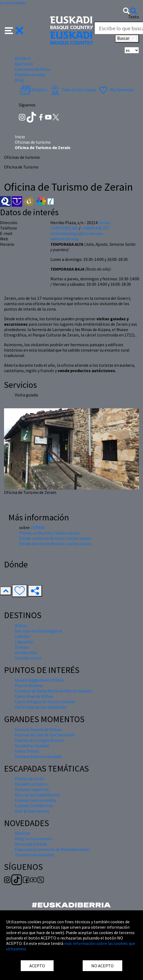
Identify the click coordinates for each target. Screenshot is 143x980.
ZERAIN (38, 527)
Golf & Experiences (32, 811)
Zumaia (22, 647)
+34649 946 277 (95, 228)
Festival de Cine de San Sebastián (45, 735)
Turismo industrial (32, 789)
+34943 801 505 (64, 228)
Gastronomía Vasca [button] (33, 69)
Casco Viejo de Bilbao (34, 696)
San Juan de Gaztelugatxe (39, 631)
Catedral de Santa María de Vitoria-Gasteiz (54, 691)
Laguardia (24, 642)
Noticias (22, 833)
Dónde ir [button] (22, 58)
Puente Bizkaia (29, 685)
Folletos (34, 90)
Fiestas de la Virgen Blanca (39, 740)
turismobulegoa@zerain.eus (76, 233)
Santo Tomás (27, 751)
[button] (14, 30)
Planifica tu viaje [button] (30, 75)
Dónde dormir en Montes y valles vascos (55, 544)
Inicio (20, 137)
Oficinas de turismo (33, 142)
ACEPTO (37, 966)
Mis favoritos (116, 90)
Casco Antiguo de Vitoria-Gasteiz (45, 702)
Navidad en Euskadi (32, 746)
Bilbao (21, 625)
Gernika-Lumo (28, 658)
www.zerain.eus (64, 239)
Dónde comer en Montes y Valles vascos (55, 538)
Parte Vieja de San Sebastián (41, 707)
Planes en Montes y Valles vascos (49, 533)
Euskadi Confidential (34, 806)
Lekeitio (22, 636)
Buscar (127, 39)
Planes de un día (29, 779)
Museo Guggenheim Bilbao (39, 680)
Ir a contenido (13, 3)
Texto (134, 17)
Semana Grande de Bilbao (38, 729)
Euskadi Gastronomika (36, 800)
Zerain (104, 223)
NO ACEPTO (102, 966)
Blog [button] (19, 80)
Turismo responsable (34, 855)
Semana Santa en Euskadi (38, 756)
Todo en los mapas (73, 90)
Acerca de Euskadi (31, 844)
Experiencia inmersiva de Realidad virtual (52, 849)
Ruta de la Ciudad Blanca (37, 795)
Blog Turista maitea (33, 838)
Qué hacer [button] (24, 64)
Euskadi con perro (31, 784)
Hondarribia (26, 652)
